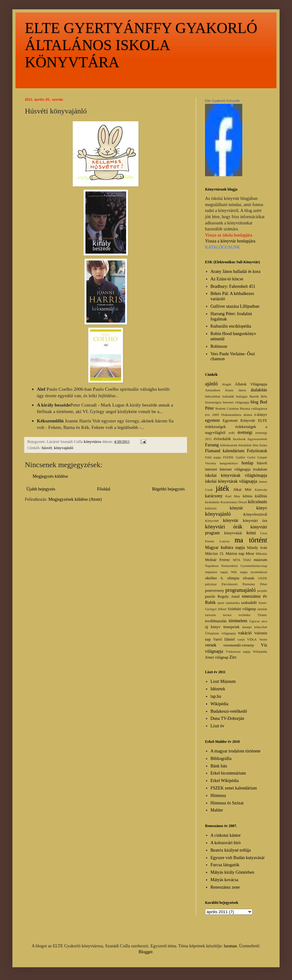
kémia (247, 496)
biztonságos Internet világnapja (227, 402)
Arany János (235, 390)
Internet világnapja (235, 469)
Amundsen (212, 390)
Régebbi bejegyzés (169, 489)
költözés (211, 508)
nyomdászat (259, 572)
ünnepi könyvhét (255, 627)
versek (211, 645)
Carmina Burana (238, 408)
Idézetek (218, 689)
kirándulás (212, 502)
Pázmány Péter (255, 584)
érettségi (245, 432)
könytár (236, 508)
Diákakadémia (231, 415)
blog (255, 402)
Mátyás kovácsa (225, 880)
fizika (263, 445)
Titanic (262, 615)
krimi (251, 533)
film (255, 445)
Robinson (219, 346)
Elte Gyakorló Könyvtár (223, 101)
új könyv (213, 627)
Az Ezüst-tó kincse (227, 279)
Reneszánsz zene (225, 887)
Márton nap (235, 554)
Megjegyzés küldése (50, 476)
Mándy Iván (257, 548)
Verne (263, 639)
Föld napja (213, 457)
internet (211, 469)
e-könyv (261, 415)
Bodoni (220, 408)
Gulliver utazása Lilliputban (235, 306)
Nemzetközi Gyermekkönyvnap (244, 566)
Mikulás (261, 554)
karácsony (214, 496)
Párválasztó (230, 584)
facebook (239, 439)
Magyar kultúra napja (225, 548)
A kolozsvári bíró (226, 843)
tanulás (262, 609)
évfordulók (222, 439)
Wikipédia (260, 651)
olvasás (249, 578)
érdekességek (215, 427)
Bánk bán (219, 766)
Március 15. (215, 554)
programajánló (240, 590)
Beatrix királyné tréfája (231, 850)
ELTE (262, 421)
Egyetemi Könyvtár (239, 421)
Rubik (210, 603)
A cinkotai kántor (226, 835)
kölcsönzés (258, 502)
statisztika (233, 603)
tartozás (210, 615)
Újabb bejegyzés (41, 489)
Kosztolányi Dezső (234, 502)
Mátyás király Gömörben (233, 872)
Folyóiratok (257, 451)
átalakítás (259, 390)
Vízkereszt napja (238, 651)
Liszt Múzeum (223, 681)
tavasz (227, 615)
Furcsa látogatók (225, 865)
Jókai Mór (242, 490)
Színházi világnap (242, 609)
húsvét (47, 448)
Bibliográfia (221, 759)
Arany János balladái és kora (236, 271)
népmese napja (216, 572)
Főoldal (104, 489)
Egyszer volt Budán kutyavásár (238, 858)
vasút (241, 639)
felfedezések (229, 445)
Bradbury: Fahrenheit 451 (233, 286)
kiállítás (261, 496)
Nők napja (239, 572)
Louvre (225, 541)
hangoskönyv (229, 463)
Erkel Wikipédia (225, 781)
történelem (238, 621)
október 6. (214, 578)
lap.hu (216, 696)
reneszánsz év (254, 596)
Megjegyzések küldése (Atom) (75, 499)
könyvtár (231, 520)
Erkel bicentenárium (228, 773)
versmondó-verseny (239, 645)
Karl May (233, 496)
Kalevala (261, 490)
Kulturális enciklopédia (231, 326)
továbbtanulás (216, 621)
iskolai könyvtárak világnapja (231, 481)
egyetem (212, 420)
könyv (262, 508)
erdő (231, 433)
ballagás (242, 396)
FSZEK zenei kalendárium (234, 788)
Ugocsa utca (258, 621)
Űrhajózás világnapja (220, 633)
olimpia (233, 578)
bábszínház (213, 396)
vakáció (245, 633)
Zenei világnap (217, 657)
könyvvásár (233, 533)
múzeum (260, 560)
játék (222, 488)
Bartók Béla (258, 396)
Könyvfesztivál (255, 514)
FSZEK (228, 457)
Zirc (233, 657)
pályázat (211, 584)
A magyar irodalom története (236, 751)
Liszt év (218, 726)
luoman (230, 946)
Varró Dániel (224, 639)
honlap (247, 463)
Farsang (212, 445)
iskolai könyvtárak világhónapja (236, 475)
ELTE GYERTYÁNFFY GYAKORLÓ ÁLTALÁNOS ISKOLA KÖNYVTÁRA (141, 45)
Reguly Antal (228, 596)
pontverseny (215, 591)
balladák (228, 396)
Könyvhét (212, 521)
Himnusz (219, 796)
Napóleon (212, 566)
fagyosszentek (257, 439)
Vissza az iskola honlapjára (229, 235)
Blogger (145, 952)
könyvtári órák (224, 527)
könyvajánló (64, 448)
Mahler (217, 810)
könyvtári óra (255, 521)
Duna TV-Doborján (228, 718)
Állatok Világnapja (251, 384)
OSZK (263, 578)
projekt (262, 591)
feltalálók (245, 445)
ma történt (251, 540)
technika (244, 615)
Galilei (240, 457)
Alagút (226, 384)
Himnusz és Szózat (227, 803)
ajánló (211, 384)
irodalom (260, 469)
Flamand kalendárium (225, 451)
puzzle (210, 596)
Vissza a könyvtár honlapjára (230, 241)
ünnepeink (231, 627)
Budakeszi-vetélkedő (229, 711)
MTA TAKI (242, 560)
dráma (248, 415)
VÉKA (252, 639)
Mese (250, 554)
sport (221, 603)
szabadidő (249, 603)
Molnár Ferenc (218, 560)
